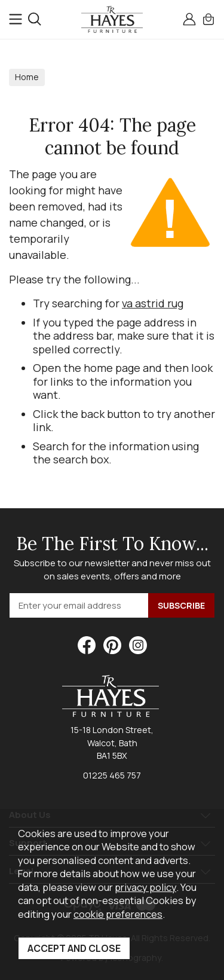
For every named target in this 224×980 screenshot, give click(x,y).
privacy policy (145, 887)
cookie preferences (118, 914)
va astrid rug (153, 303)
